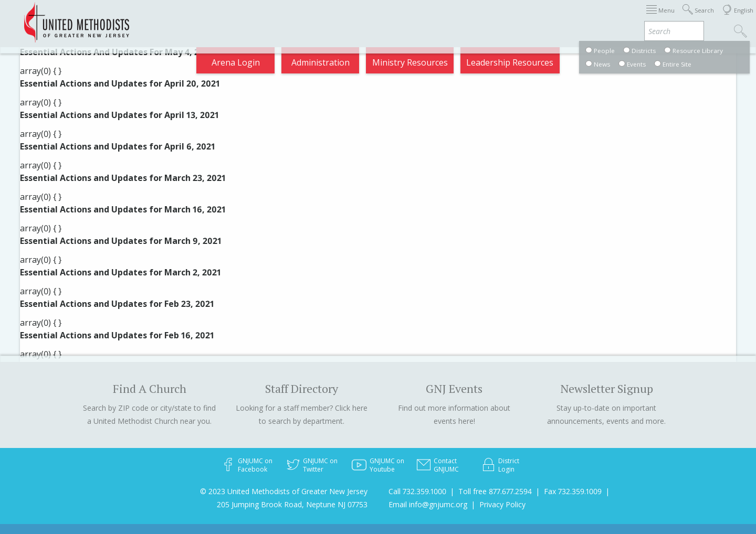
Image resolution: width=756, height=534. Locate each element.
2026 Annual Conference (206, 18)
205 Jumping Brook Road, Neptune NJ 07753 (292, 504)
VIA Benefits (605, 18)
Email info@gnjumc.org (428, 504)
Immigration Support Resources (332, 18)
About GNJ (431, 18)
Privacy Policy (502, 504)
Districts (482, 18)
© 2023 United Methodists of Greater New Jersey (284, 491)
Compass (661, 18)
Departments (540, 18)
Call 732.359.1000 (417, 491)
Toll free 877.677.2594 (495, 491)
